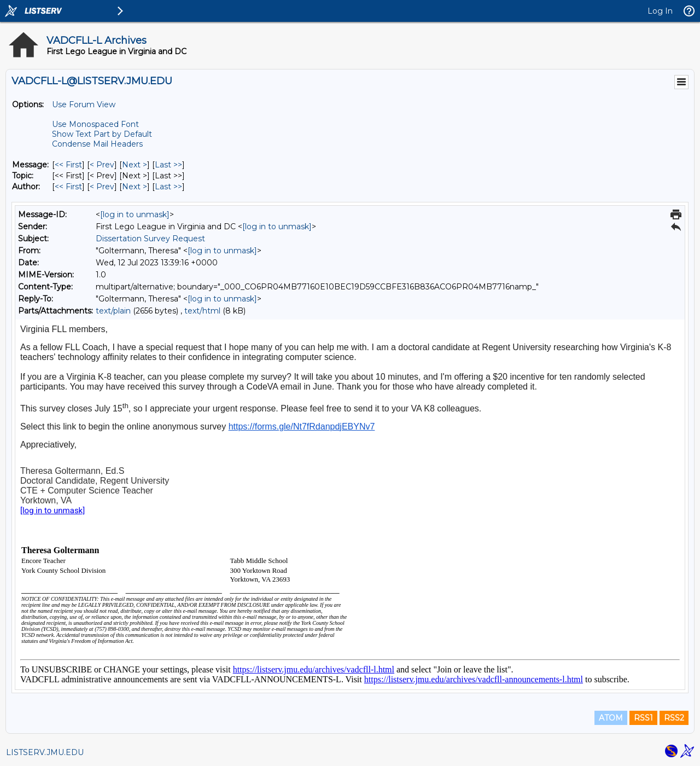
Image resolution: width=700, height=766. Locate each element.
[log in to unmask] (135, 214)
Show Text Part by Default (102, 134)
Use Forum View (84, 105)
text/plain (113, 311)
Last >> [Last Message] (168, 165)
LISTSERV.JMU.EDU (45, 752)
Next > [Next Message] (135, 165)
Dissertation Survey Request (150, 239)
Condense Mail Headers (97, 144)
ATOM (611, 718)
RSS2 (674, 718)
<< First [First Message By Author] (68, 187)
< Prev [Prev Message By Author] (102, 187)
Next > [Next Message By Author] (135, 187)
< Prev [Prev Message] (102, 165)
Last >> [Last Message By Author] (168, 187)
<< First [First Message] (68, 165)
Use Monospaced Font (95, 124)
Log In (660, 11)
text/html (202, 311)
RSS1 (643, 718)
